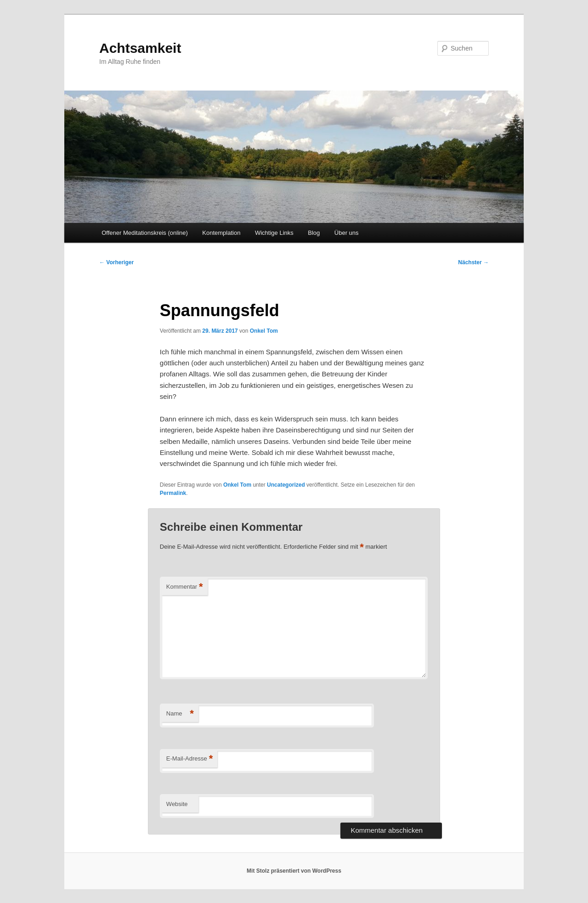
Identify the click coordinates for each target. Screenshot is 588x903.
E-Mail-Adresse (189, 759)
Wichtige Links (274, 233)
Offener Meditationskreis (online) (145, 233)
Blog (314, 233)
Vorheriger (116, 262)
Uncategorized (286, 485)
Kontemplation (221, 233)
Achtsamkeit (140, 48)
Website (177, 804)
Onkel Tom (264, 331)
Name (180, 714)
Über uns (347, 233)
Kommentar (185, 587)
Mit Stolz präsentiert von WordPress (294, 871)
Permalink (173, 493)
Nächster (473, 262)
